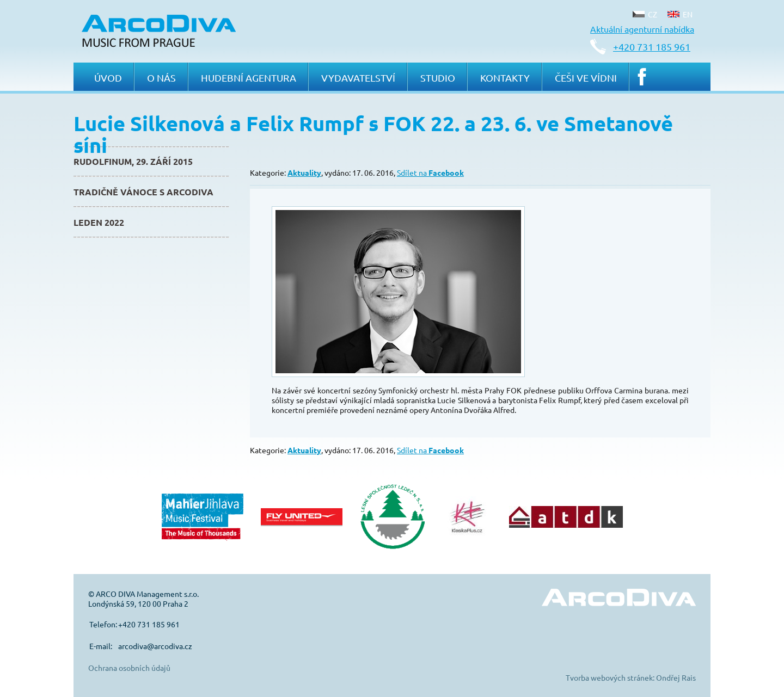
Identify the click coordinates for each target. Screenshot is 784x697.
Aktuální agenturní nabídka (642, 29)
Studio (438, 78)
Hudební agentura (249, 78)
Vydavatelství (358, 78)
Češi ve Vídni (586, 78)
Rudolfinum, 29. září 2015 (133, 161)
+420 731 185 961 (652, 47)
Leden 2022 (99, 222)
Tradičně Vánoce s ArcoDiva (143, 192)
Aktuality (304, 172)
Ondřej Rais (676, 677)
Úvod (108, 78)
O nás (161, 78)
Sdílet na (430, 172)
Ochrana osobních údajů (129, 668)
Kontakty (505, 78)
